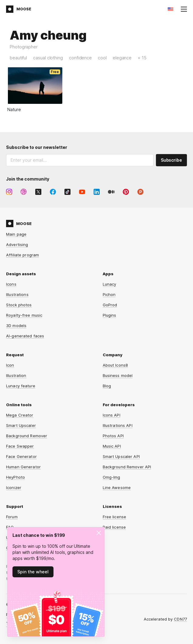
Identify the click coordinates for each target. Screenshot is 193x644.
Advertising (17, 245)
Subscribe (171, 160)
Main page (16, 234)
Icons (11, 284)
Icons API (112, 415)
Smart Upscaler (21, 425)
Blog (107, 386)
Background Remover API (127, 467)
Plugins (110, 315)
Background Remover (27, 436)
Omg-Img (112, 477)
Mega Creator (20, 415)
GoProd (110, 305)
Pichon (109, 294)
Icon (10, 365)
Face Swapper (20, 446)
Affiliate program (22, 255)
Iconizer (14, 487)
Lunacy (110, 284)
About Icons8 (115, 365)
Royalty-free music (24, 315)
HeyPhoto (16, 477)
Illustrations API (118, 425)
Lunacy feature (21, 386)
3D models (16, 326)
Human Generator (23, 467)
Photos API (113, 436)
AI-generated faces (25, 336)
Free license (115, 517)
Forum (12, 517)
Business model (118, 375)
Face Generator (21, 456)
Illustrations (17, 294)
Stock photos (19, 305)
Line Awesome (117, 487)
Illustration (16, 375)
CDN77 (180, 619)
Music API (112, 446)
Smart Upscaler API (121, 456)
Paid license (114, 527)
